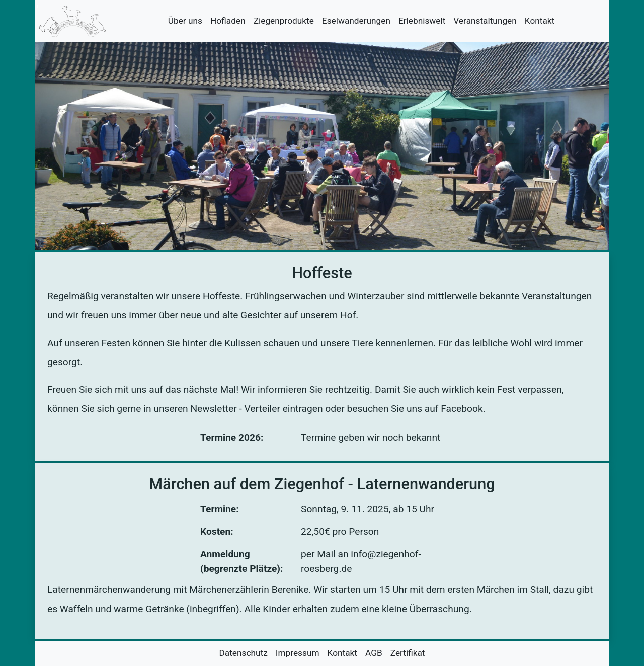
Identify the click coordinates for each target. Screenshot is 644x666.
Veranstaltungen (485, 21)
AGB (374, 653)
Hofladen (228, 21)
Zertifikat (408, 653)
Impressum (298, 653)
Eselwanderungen (356, 21)
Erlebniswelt (422, 21)
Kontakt (540, 21)
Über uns (185, 21)
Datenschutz (243, 653)
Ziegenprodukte (284, 21)
